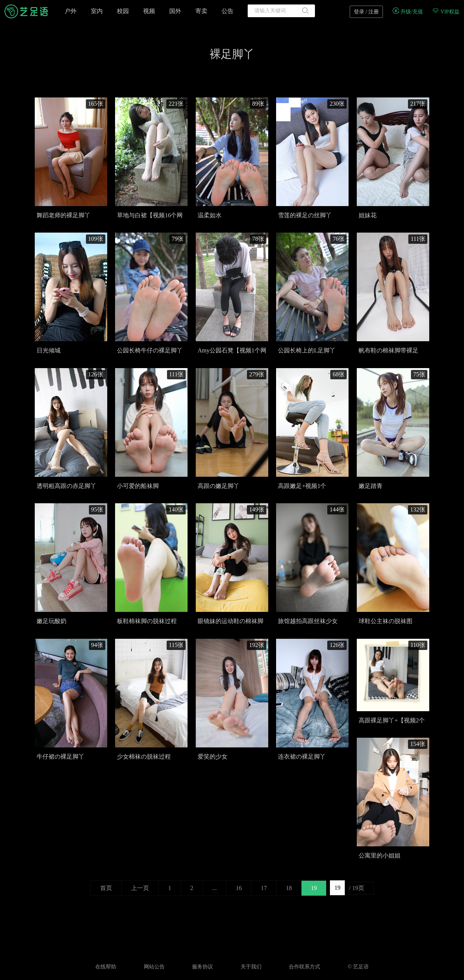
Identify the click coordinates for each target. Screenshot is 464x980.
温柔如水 (210, 215)
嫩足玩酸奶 (52, 621)
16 (239, 888)
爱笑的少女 (213, 757)
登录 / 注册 (366, 12)
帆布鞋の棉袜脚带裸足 (389, 350)
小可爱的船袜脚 (138, 486)
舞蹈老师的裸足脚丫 (64, 215)
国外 (175, 11)
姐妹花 (368, 215)
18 (289, 888)
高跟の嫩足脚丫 (219, 486)
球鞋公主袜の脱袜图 (386, 621)
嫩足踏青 (371, 486)
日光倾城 (49, 350)
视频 (149, 11)
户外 (71, 11)
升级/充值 (407, 12)
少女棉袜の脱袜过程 (144, 757)
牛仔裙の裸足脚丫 (61, 757)
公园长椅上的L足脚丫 (307, 350)
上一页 (140, 888)
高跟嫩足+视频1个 (302, 486)
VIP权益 (446, 12)
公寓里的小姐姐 (380, 855)
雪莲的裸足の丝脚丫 (305, 215)
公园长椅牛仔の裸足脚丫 (150, 350)
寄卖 (201, 11)
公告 (228, 11)
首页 (106, 888)
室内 (97, 11)
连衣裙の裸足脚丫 (302, 757)
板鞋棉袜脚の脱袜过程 (147, 621)
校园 (123, 11)
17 (264, 888)
